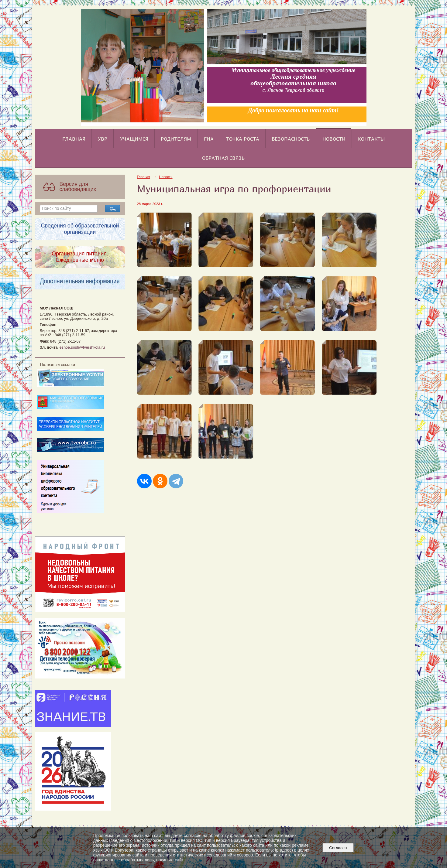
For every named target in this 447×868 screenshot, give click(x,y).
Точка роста (243, 139)
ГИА (209, 139)
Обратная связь (223, 158)
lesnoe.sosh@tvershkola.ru (82, 347)
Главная (74, 139)
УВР (103, 139)
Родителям (176, 139)
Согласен (338, 848)
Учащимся (134, 139)
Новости (334, 139)
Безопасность (291, 139)
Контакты (371, 139)
